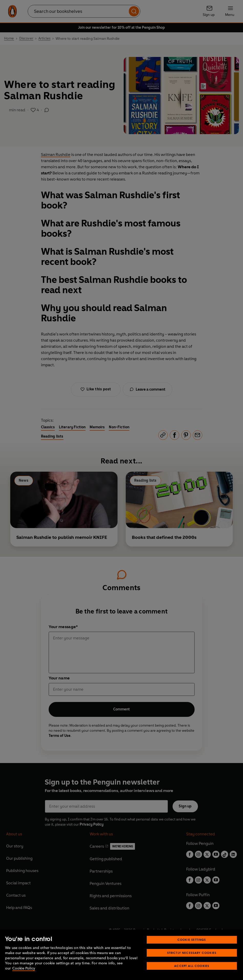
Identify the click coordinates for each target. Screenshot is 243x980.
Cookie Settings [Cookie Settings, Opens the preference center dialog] (192, 940)
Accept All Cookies (192, 966)
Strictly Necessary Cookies (192, 953)
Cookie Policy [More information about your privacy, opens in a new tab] (24, 968)
